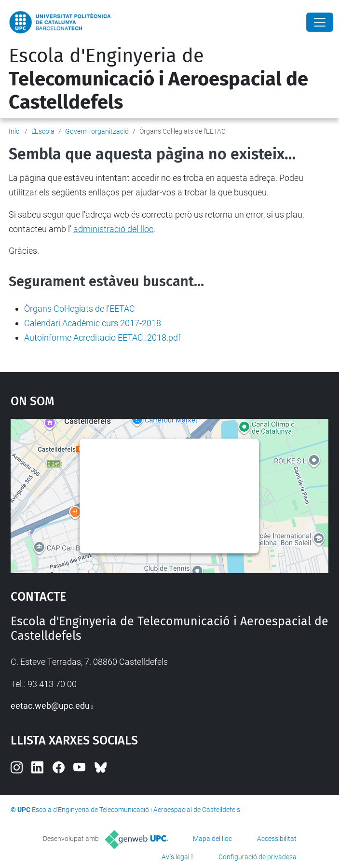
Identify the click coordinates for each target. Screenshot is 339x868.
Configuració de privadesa (258, 857)
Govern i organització (97, 131)
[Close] (320, 22)
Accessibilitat (277, 839)
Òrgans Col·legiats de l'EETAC (80, 309)
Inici (15, 131)
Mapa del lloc (212, 839)
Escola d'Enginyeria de (158, 79)
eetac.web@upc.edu (50, 706)
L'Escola (43, 131)
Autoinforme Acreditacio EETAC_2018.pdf (102, 338)
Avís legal (176, 857)
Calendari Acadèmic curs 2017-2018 (93, 323)
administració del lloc (113, 229)
